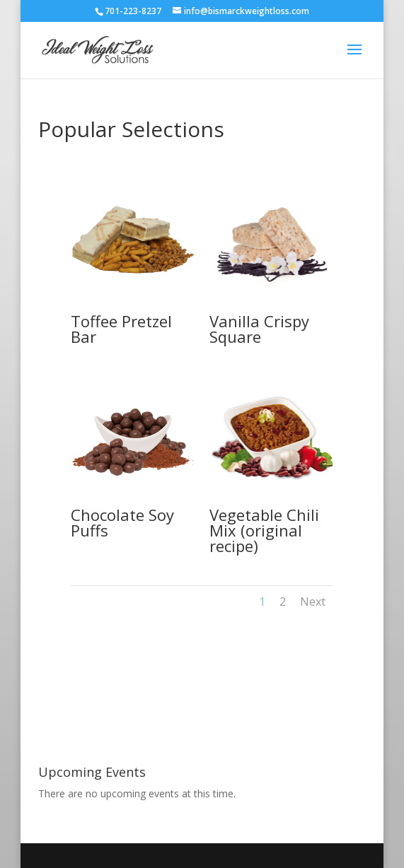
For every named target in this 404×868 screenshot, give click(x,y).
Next (313, 602)
